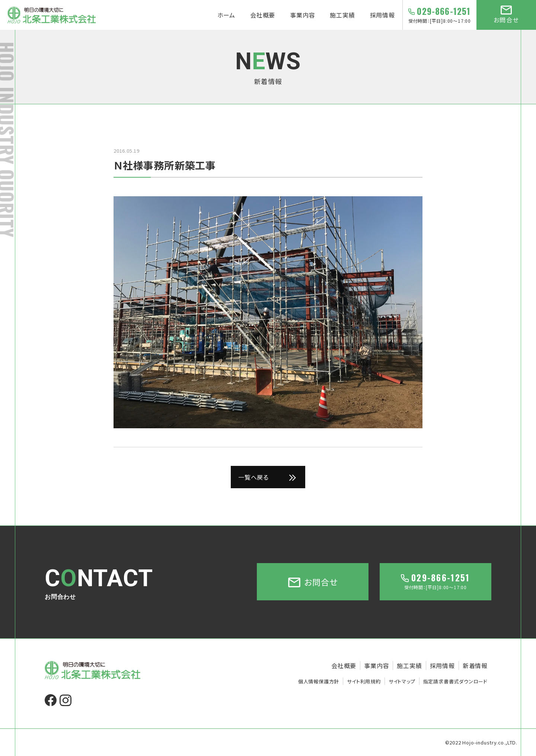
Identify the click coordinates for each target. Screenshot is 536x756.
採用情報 (382, 15)
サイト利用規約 (364, 681)
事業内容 (302, 15)
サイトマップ (402, 681)
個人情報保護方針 (319, 681)
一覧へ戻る (253, 477)
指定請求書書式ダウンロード (455, 681)
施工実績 (342, 15)
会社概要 (263, 15)
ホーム (226, 15)
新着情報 (475, 666)
